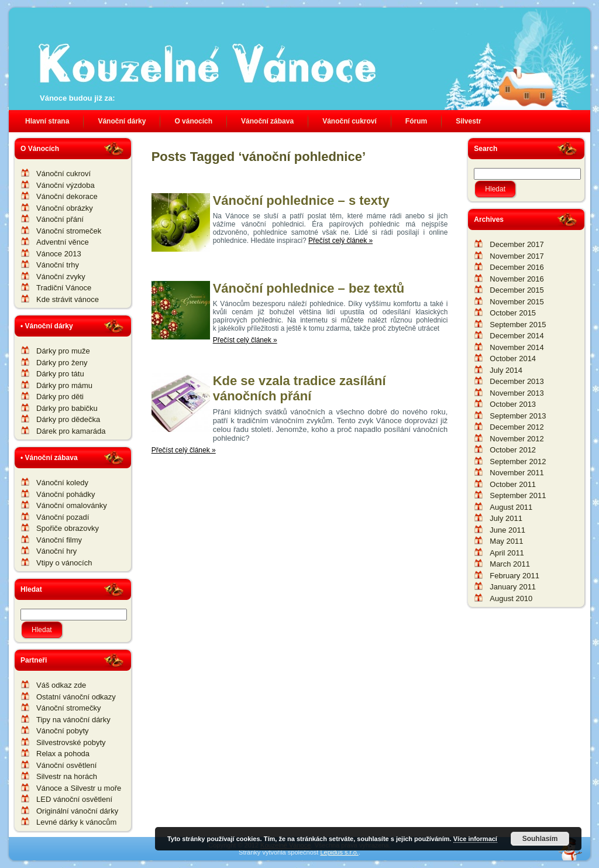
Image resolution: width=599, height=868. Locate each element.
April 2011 (507, 553)
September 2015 (518, 325)
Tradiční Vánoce (64, 288)
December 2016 (517, 267)
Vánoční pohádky (66, 494)
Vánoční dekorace (67, 196)
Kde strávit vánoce (68, 299)
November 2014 (517, 347)
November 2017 (517, 256)
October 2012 (513, 450)
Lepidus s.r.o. (339, 852)
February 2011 (514, 576)
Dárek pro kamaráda (71, 431)
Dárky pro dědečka (68, 419)
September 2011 (518, 495)
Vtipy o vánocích (64, 563)
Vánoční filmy (59, 540)
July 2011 (506, 518)
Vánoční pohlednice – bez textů (309, 288)
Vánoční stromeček (69, 231)
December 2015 (517, 290)
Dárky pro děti (60, 397)
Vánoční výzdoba (66, 185)
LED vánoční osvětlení (74, 799)
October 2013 (513, 404)
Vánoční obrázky (65, 208)
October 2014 (513, 358)
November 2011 (517, 473)
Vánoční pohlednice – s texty (301, 200)
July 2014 (506, 370)
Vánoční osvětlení (66, 765)
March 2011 (510, 564)
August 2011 (511, 507)
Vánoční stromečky (69, 708)
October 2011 (513, 484)
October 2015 (513, 313)
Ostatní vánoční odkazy (76, 697)
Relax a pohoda (63, 754)
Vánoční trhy (58, 265)
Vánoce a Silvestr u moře (79, 788)
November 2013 (517, 393)
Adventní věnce (63, 242)
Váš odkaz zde (61, 685)
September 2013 (518, 416)
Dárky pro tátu (60, 374)
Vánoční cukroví (63, 174)
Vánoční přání (60, 219)
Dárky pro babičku (67, 408)
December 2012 (517, 427)
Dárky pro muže (63, 351)
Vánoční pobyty (63, 731)
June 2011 (507, 530)
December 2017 (517, 244)
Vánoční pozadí (63, 517)
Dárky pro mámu (64, 385)
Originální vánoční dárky (77, 811)
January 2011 (513, 587)
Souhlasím (540, 839)
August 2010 (511, 598)
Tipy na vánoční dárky (73, 720)
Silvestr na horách (67, 776)
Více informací (475, 839)
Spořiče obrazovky (68, 528)
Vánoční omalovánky (72, 505)
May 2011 (506, 541)
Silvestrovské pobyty (71, 742)
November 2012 (517, 439)
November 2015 (517, 302)
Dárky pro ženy (62, 363)
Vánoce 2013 (59, 254)
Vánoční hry (56, 551)
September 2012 (518, 462)
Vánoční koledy (62, 483)
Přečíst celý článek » (340, 241)
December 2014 (517, 336)
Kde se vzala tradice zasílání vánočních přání (299, 388)
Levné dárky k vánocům (76, 822)
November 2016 (517, 279)
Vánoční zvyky (61, 277)
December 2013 (517, 381)
